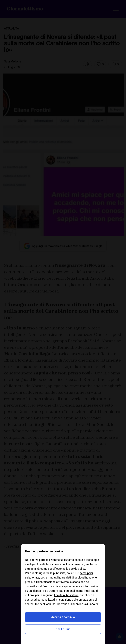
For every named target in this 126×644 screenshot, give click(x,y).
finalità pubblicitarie (66, 595)
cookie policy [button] (77, 569)
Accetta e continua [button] (63, 617)
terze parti (86, 573)
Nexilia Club (63, 629)
